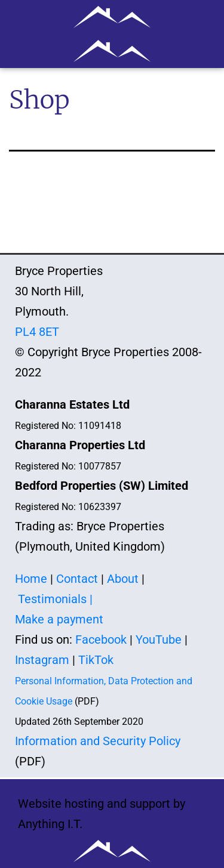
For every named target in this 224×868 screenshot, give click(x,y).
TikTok (96, 660)
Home (31, 579)
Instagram (42, 660)
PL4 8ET (37, 332)
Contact (77, 579)
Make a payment (59, 619)
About (123, 579)
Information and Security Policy (98, 741)
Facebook (101, 640)
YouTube (159, 640)
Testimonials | (55, 599)
